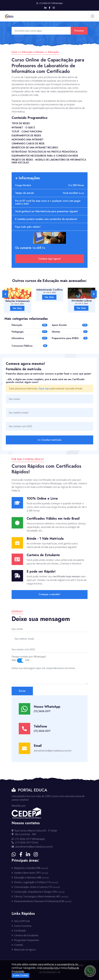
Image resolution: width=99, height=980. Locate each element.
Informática (18, 338)
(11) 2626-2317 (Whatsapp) (28, 839)
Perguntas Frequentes (25, 940)
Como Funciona (21, 926)
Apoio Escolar (59, 325)
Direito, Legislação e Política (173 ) (35, 882)
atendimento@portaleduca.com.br (32, 847)
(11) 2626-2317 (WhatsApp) (49, 3)
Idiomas (56, 332)
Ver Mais (17, 308)
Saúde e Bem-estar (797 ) (30, 873)
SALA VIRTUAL (21, 921)
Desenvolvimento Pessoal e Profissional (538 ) (41, 901)
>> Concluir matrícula (49, 440)
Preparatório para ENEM (65, 338)
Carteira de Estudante (25, 935)
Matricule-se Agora (24, 950)
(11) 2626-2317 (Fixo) (25, 842)
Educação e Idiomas (33, 52)
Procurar (79, 31)
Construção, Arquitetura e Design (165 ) (38, 892)
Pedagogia (18, 332)
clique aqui (44, 388)
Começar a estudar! (49, 594)
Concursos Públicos (22, 346)
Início (15, 52)
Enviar (22, 691)
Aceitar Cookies (20, 975)
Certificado (19, 931)
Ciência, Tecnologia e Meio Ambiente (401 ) (40, 896)
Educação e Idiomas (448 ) (30, 877)
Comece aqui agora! (49, 259)
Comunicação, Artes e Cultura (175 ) (36, 887)
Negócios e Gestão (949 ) (30, 868)
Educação (53, 52)
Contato (17, 945)
